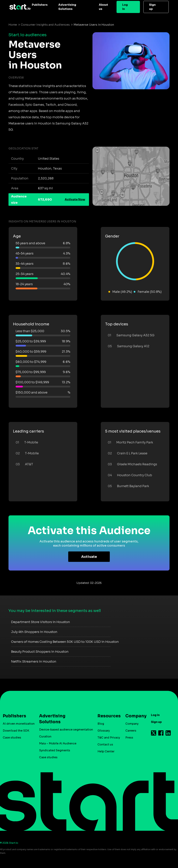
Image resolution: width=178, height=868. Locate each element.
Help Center (106, 751)
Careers (131, 731)
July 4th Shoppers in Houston (34, 632)
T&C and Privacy (109, 738)
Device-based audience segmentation (66, 730)
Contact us (105, 744)
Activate (89, 557)
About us (103, 7)
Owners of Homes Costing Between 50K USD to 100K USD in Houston (65, 642)
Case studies (12, 738)
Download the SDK (16, 731)
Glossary (104, 731)
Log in (125, 7)
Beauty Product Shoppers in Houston (40, 652)
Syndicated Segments (55, 750)
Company (134, 716)
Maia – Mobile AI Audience (58, 743)
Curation (45, 737)
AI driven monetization (19, 724)
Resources (107, 716)
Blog (101, 724)
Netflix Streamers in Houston (34, 662)
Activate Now (75, 199)
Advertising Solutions (67, 7)
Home (13, 25)
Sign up (152, 7)
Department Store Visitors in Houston (41, 622)
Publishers (40, 5)
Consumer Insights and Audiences (45, 25)
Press (129, 738)
